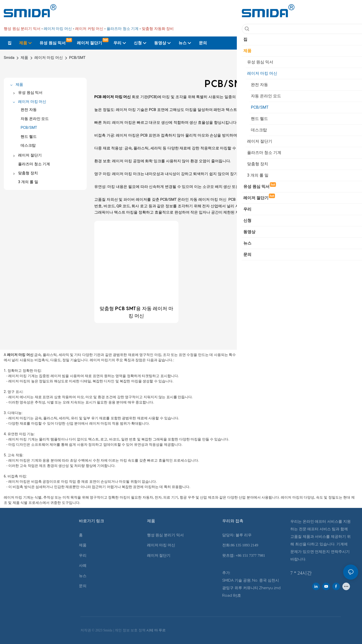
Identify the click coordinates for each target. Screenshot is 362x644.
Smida (9, 58)
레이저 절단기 (159, 555)
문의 (83, 586)
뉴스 (83, 576)
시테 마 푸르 (156, 630)
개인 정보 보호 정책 (130, 630)
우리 (83, 555)
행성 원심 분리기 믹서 (165, 535)
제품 (24, 58)
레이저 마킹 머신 (49, 58)
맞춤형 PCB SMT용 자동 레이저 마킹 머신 (136, 312)
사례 (83, 566)
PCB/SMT (77, 58)
